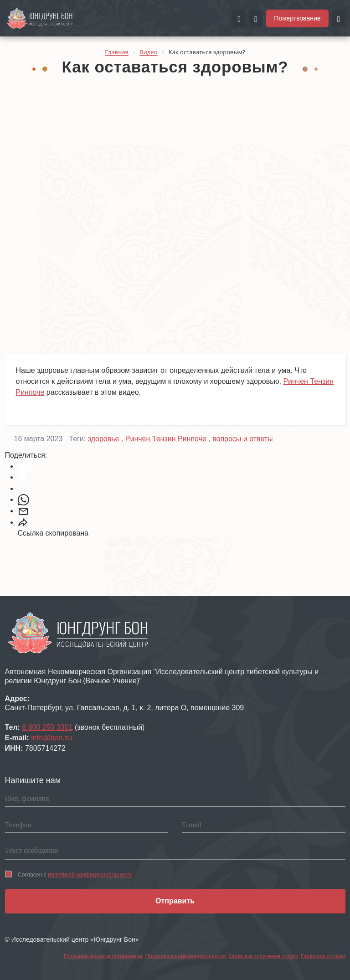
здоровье (104, 439)
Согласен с (69, 874)
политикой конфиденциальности (90, 875)
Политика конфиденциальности (186, 956)
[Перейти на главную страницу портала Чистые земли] (40, 18)
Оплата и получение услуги (264, 956)
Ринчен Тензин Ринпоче (166, 439)
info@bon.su (51, 738)
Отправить (175, 901)
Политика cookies (323, 956)
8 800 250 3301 (47, 727)
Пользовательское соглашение (103, 956)
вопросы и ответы (242, 439)
